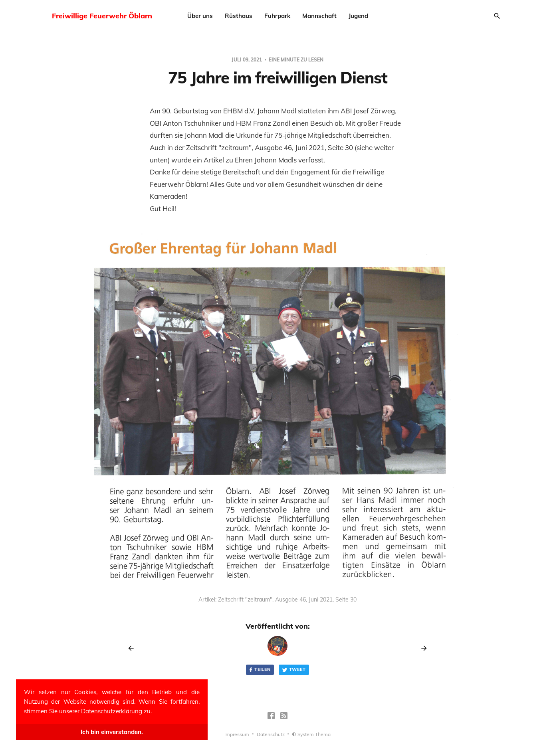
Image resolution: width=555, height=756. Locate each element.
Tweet (294, 670)
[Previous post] (134, 648)
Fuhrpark (277, 16)
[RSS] (284, 716)
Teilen (259, 670)
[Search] (497, 16)
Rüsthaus (239, 16)
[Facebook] (271, 716)
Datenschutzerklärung (112, 711)
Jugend (358, 16)
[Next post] (421, 648)
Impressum (237, 734)
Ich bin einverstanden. (112, 732)
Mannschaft (319, 16)
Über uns (200, 16)
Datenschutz (271, 734)
